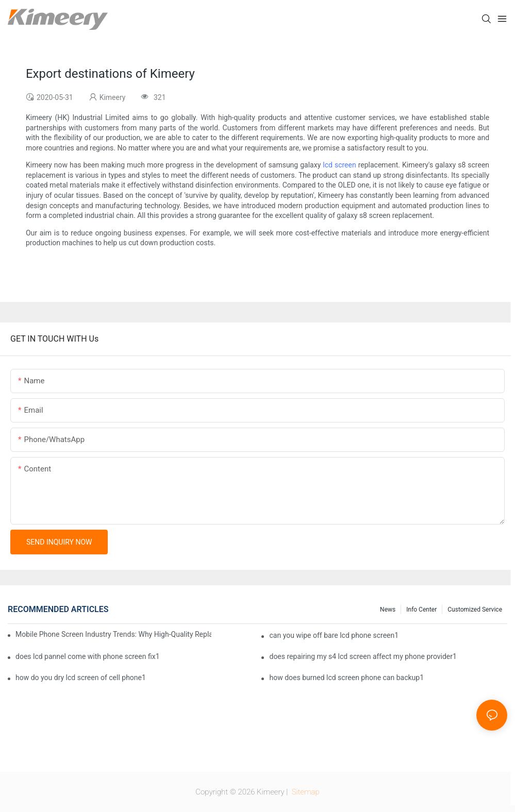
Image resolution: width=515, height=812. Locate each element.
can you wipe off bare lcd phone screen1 (334, 635)
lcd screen (339, 165)
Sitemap (305, 792)
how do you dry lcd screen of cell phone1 (81, 678)
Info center (421, 610)
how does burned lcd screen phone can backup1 (346, 678)
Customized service (475, 610)
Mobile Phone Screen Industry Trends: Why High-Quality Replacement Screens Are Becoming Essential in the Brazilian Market (113, 634)
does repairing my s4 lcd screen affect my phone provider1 (363, 656)
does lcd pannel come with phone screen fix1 (88, 656)
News (388, 610)
